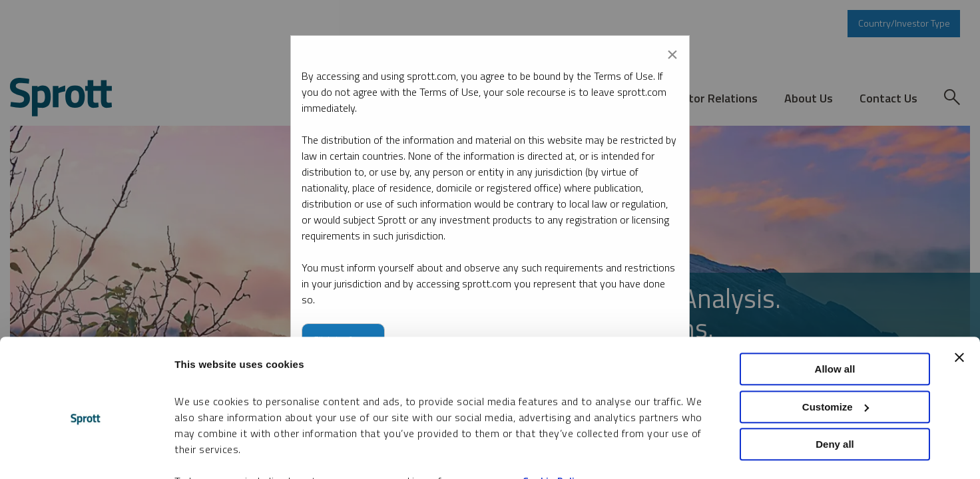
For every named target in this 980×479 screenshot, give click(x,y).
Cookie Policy (554, 416)
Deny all (835, 379)
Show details (205, 453)
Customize (836, 342)
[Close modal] (672, 52)
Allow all (835, 304)
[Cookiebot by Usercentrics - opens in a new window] (86, 453)
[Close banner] (959, 292)
